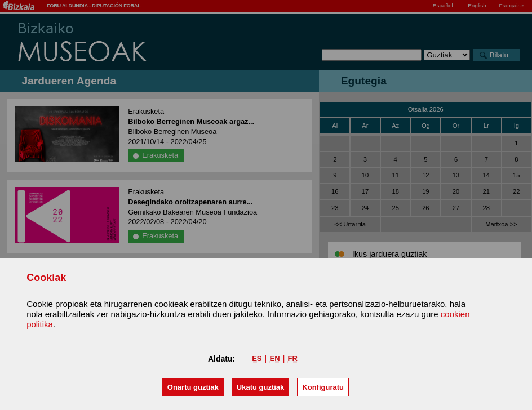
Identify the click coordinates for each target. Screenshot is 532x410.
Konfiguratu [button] (323, 387)
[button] (193, 387)
